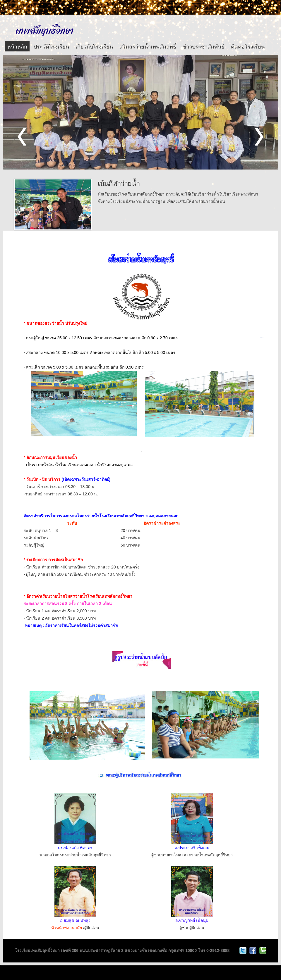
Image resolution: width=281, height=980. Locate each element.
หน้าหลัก (17, 46)
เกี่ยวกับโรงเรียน (94, 46)
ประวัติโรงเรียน (51, 46)
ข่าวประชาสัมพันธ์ (204, 46)
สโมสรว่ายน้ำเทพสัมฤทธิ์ (148, 46)
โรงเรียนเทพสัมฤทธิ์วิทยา (44, 29)
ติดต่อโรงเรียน (248, 46)
